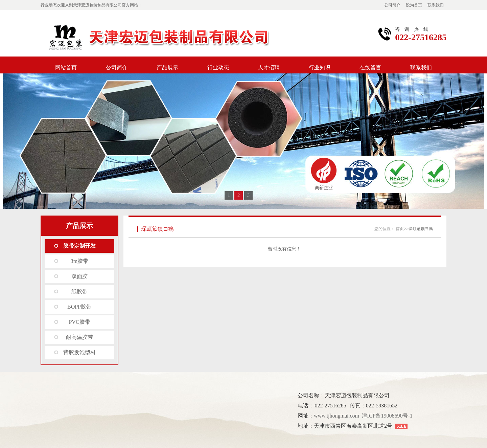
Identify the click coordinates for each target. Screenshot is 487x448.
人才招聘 (269, 68)
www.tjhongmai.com (337, 416)
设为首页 (414, 5)
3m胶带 (79, 261)
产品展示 (167, 68)
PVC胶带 (79, 322)
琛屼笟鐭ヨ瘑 (158, 229)
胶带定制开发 (79, 246)
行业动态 (218, 68)
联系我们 (436, 5)
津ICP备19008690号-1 (387, 416)
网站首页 (66, 68)
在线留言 (370, 68)
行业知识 (320, 68)
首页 (400, 229)
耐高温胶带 (79, 337)
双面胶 (79, 276)
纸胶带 (79, 292)
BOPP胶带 (79, 307)
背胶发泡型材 (79, 352)
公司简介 (392, 5)
